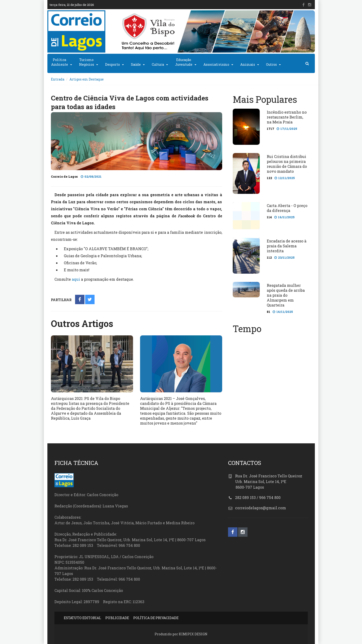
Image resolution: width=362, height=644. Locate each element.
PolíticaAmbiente (60, 62)
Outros (271, 64)
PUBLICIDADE (117, 618)
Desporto (112, 64)
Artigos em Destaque (87, 79)
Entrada (58, 79)
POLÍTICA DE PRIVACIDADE (156, 618)
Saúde (136, 64)
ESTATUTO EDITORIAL (82, 618)
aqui (76, 279)
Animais (248, 64)
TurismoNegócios (87, 62)
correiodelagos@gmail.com (261, 508)
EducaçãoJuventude (184, 62)
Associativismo (216, 64)
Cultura (158, 64)
